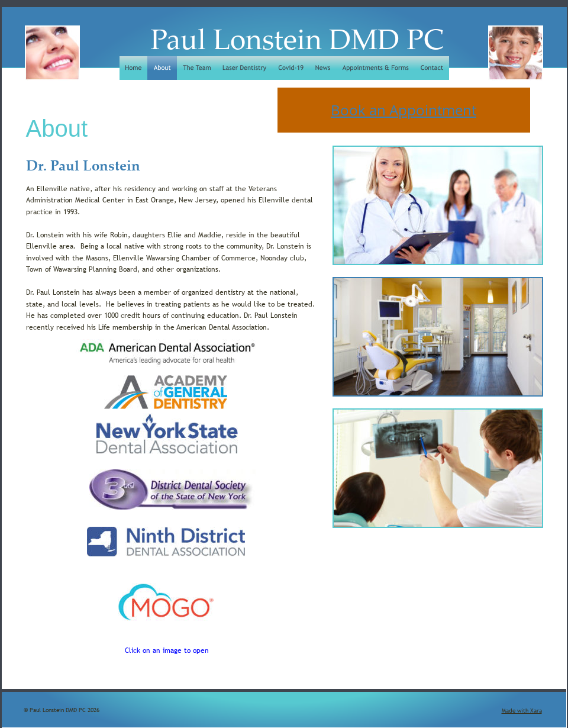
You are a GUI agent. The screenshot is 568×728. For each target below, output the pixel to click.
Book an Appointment (404, 110)
